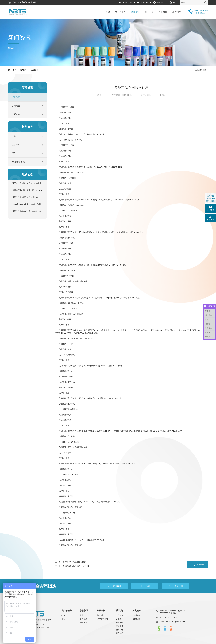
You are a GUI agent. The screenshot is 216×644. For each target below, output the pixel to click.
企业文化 (120, 619)
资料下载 (100, 615)
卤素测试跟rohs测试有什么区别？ (76, 566)
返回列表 (200, 565)
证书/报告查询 (102, 619)
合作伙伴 (120, 630)
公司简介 (120, 615)
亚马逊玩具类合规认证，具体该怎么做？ (28, 211)
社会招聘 (136, 615)
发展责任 (120, 626)
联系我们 (159, 3)
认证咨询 (16, 145)
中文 (173, 3)
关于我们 (163, 12)
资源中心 (149, 12)
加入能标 (176, 12)
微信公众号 (125, 3)
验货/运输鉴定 (18, 162)
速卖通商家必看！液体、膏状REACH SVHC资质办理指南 (28, 190)
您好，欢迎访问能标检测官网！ (23, 2)
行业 (14, 136)
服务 (63, 619)
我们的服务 (120, 12)
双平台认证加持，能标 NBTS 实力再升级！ (28, 183)
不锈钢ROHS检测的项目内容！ (75, 562)
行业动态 (35, 70)
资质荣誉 (120, 622)
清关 (14, 153)
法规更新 (16, 114)
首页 (108, 12)
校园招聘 (136, 619)
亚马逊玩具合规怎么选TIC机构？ (25, 197)
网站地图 (143, 3)
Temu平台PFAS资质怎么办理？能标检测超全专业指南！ (28, 204)
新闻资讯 (135, 12)
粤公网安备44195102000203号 (37, 628)
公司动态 (16, 106)
